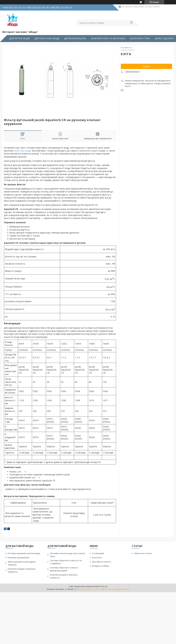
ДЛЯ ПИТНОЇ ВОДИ (20, 38)
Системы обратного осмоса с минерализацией (64, 569)
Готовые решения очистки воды (24, 553)
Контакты (97, 557)
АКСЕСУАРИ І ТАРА (140, 38)
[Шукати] (132, 23)
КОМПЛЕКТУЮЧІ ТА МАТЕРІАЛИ (108, 38)
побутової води (22, 151)
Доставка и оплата (102, 562)
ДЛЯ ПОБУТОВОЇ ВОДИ (47, 38)
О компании (98, 553)
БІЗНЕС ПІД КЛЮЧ (164, 38)
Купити (146, 66)
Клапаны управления (18, 557)
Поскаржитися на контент (91, 589)
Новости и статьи (143, 553)
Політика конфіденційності (117, 589)
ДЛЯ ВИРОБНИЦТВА (75, 38)
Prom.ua (103, 586)
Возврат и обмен (101, 566)
